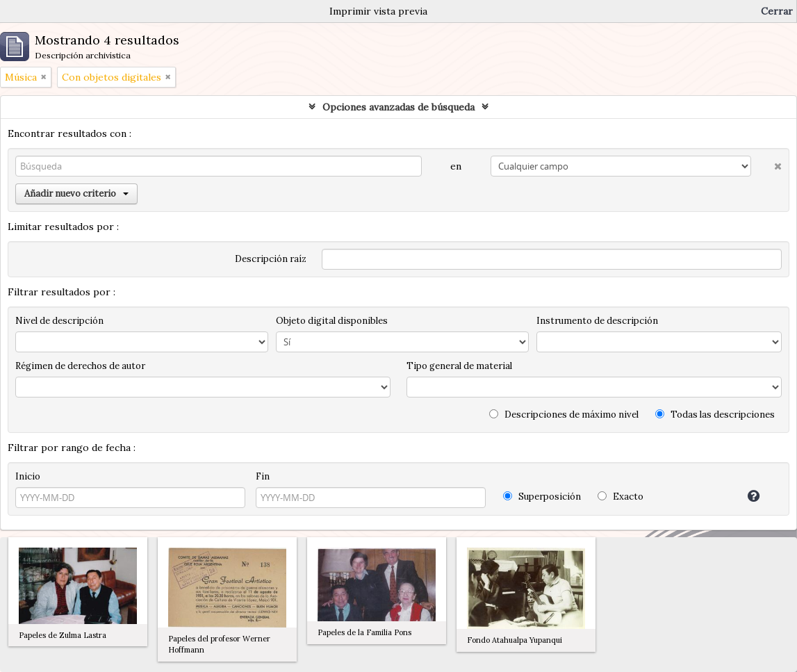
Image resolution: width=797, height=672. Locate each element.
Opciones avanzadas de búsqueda (398, 107)
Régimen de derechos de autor (80, 366)
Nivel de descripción (59, 321)
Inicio (28, 476)
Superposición (542, 497)
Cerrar (777, 11)
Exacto (621, 497)
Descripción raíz (271, 259)
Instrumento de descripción (597, 321)
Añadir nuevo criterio (76, 194)
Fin (263, 476)
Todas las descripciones (715, 415)
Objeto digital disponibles (332, 321)
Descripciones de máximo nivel (564, 415)
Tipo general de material (459, 366)
